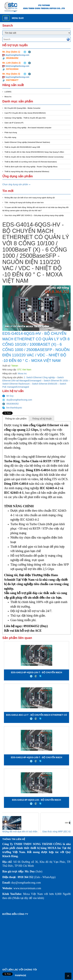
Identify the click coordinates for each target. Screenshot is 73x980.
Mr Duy (8, 396)
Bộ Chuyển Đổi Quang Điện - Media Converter (22, 108)
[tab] (16, 418)
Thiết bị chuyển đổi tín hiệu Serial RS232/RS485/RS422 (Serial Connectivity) (34, 157)
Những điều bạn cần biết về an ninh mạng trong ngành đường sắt (30, 198)
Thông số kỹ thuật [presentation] (42, 419)
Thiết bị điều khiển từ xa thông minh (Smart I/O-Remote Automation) (31, 162)
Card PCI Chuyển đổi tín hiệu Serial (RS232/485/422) (25, 113)
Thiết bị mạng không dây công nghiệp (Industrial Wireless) (27, 171)
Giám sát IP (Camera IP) (14, 123)
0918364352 (11, 404)
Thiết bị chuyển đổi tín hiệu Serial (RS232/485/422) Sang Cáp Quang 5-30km (34, 152)
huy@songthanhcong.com (17, 77)
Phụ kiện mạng (10, 137)
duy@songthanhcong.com (17, 55)
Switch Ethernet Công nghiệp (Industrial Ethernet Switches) (27, 142)
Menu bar (18, 18)
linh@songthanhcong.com (17, 66)
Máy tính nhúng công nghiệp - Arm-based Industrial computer (28, 128)
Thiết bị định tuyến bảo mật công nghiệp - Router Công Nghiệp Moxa (31, 167)
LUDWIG (8, 92)
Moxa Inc (8, 97)
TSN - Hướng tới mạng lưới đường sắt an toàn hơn (24, 202)
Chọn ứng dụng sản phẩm (16, 184)
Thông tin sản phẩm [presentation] (16, 419)
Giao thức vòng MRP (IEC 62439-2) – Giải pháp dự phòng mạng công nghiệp (34, 215)
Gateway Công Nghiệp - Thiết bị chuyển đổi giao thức (25, 118)
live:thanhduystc (12, 408)
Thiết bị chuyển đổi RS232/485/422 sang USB (22, 147)
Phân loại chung (11, 132)
